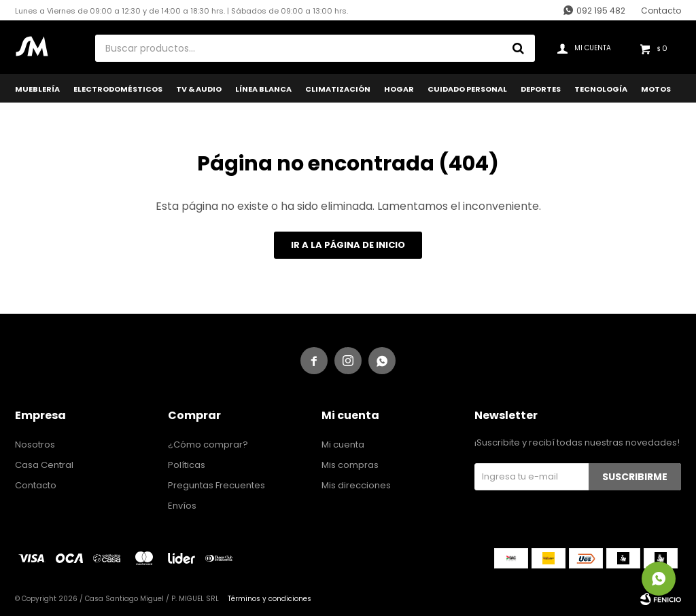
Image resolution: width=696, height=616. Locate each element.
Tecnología (601, 89)
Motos (656, 89)
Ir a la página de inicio (348, 245)
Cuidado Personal (467, 89)
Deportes (541, 89)
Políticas (187, 465)
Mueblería (37, 89)
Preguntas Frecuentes (216, 485)
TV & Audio (199, 89)
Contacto (661, 11)
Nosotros (35, 445)
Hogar (399, 89)
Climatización (338, 89)
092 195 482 (601, 11)
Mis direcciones (356, 485)
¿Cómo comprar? (208, 445)
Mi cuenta (343, 445)
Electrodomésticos (118, 89)
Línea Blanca (263, 89)
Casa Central (44, 465)
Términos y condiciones (269, 599)
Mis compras (350, 465)
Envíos (182, 506)
